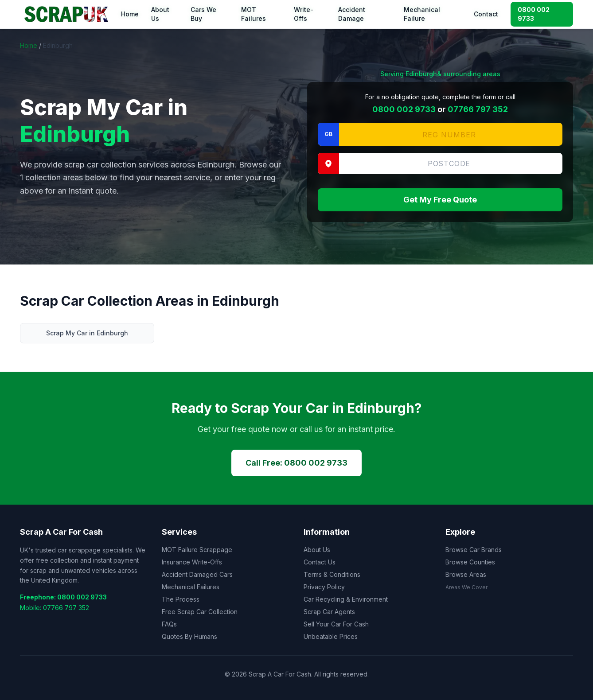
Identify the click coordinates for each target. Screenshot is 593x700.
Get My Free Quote (440, 200)
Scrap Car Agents (329, 612)
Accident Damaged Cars (197, 574)
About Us (160, 14)
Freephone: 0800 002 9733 (63, 597)
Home (130, 14)
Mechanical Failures (191, 587)
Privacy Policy (324, 587)
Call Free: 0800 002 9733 (296, 463)
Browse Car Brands (474, 550)
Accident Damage (352, 14)
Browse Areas (466, 574)
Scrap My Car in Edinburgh (87, 333)
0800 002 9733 (534, 14)
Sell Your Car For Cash (336, 624)
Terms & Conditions (332, 574)
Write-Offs (304, 14)
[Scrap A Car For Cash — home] (68, 14)
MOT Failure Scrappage (197, 550)
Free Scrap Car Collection (200, 612)
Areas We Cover (466, 587)
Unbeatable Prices (331, 636)
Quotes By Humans (189, 636)
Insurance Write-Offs (192, 562)
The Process (181, 599)
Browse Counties (470, 562)
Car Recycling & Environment (346, 599)
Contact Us (320, 562)
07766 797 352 (478, 109)
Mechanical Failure (422, 14)
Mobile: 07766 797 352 (55, 608)
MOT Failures (254, 14)
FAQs (169, 624)
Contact (486, 14)
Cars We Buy (203, 14)
